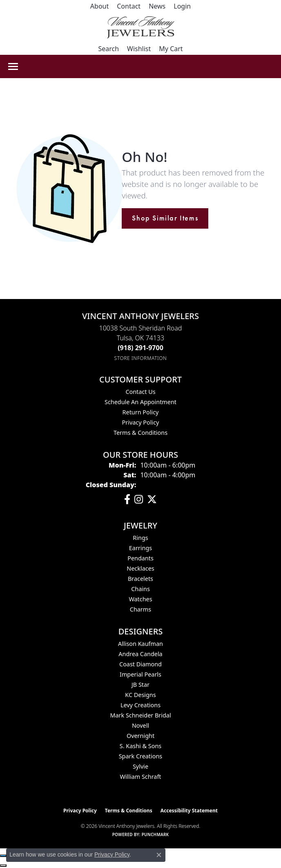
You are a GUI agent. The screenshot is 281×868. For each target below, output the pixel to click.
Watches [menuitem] (140, 599)
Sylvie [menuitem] (140, 766)
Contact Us (140, 392)
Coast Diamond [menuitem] (140, 664)
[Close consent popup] (159, 855)
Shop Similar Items (165, 218)
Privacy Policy (141, 422)
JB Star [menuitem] (140, 685)
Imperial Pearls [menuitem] (140, 674)
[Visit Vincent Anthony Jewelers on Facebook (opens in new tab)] (127, 499)
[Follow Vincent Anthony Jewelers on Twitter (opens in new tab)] (152, 499)
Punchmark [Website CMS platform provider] (155, 834)
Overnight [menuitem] (140, 736)
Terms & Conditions (140, 433)
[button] (182, 6)
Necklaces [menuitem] (140, 568)
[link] (99, 6)
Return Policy (141, 412)
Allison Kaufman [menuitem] (140, 644)
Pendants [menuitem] (140, 558)
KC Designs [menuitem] (140, 695)
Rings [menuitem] (140, 538)
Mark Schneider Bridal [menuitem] (140, 715)
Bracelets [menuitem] (140, 579)
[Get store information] (141, 358)
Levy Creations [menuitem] (140, 705)
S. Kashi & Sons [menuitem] (140, 746)
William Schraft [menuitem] (140, 777)
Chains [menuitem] (140, 589)
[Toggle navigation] (13, 66)
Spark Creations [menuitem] (141, 756)
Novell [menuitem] (140, 725)
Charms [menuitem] (140, 609)
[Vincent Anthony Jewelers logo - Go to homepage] (141, 27)
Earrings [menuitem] (140, 548)
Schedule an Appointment (140, 402)
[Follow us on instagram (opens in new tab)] (139, 499)
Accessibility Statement (189, 811)
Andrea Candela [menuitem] (140, 654)
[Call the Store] (140, 348)
